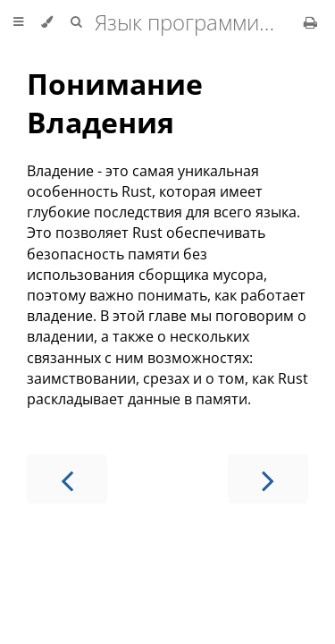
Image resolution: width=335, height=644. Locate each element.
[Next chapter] (268, 479)
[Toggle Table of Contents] (18, 22)
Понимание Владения (115, 103)
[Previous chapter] (67, 479)
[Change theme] (47, 22)
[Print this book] (310, 22)
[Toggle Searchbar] (76, 22)
